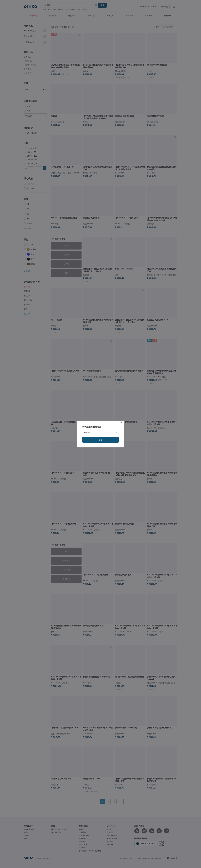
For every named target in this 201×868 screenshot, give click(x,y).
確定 (100, 440)
